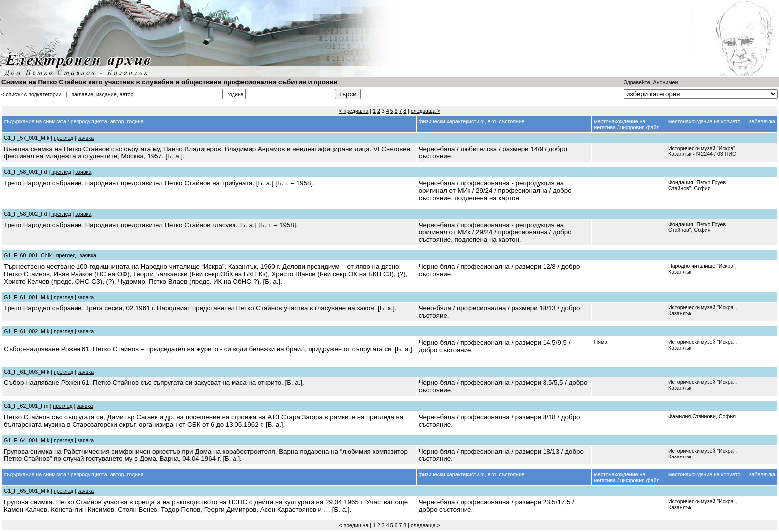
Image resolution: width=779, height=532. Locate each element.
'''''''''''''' (701, 94)
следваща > (426, 111)
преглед (63, 138)
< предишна (353, 111)
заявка (86, 138)
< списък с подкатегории (32, 94)
